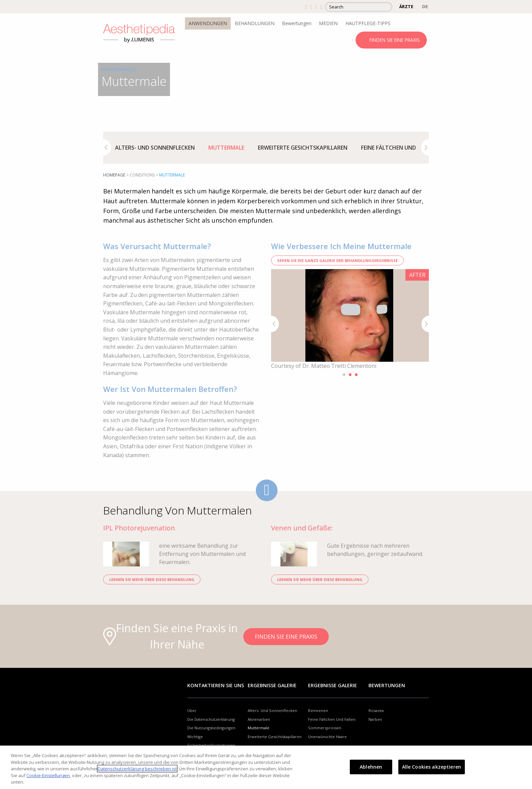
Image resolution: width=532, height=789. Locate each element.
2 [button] (350, 375)
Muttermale (226, 148)
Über (192, 710)
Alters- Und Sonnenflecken (155, 148)
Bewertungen (297, 23)
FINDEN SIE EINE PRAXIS (395, 40)
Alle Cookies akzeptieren (432, 767)
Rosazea (376, 710)
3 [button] (356, 375)
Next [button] (425, 147)
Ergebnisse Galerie (272, 685)
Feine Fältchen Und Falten (399, 148)
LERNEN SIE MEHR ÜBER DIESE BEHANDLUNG (152, 579)
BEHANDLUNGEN (255, 23)
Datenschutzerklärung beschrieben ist (137, 769)
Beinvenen (318, 710)
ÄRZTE (406, 6)
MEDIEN (328, 23)
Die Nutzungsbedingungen (211, 728)
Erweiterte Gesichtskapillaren (303, 148)
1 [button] (344, 375)
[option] (155, 148)
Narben (375, 719)
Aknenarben (259, 719)
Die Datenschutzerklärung (211, 719)
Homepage (114, 175)
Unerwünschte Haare (327, 737)
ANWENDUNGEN (208, 23)
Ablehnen (371, 767)
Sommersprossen (325, 728)
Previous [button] (107, 147)
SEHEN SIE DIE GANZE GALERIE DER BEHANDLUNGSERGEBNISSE (337, 260)
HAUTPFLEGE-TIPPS (368, 23)
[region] (266, 767)
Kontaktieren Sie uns (216, 685)
